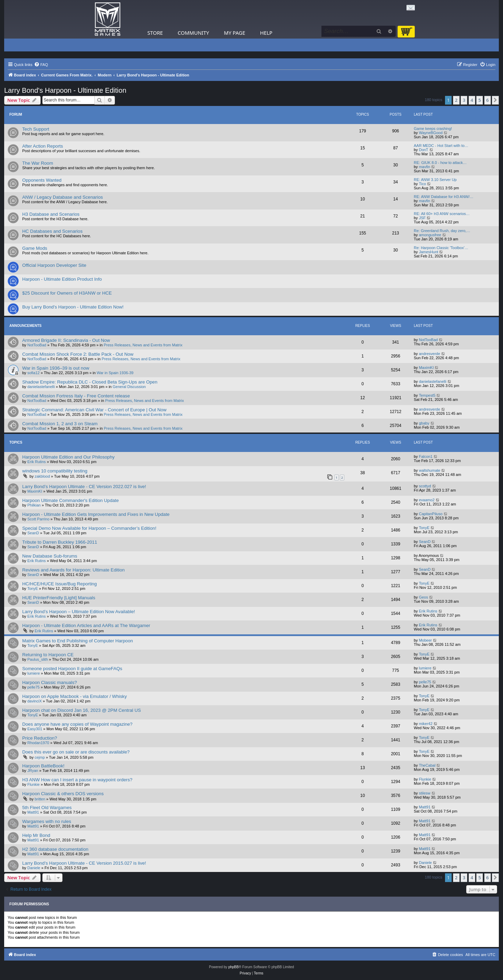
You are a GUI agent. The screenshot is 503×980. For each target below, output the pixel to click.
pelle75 (33, 687)
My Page (235, 33)
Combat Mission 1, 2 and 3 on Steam (60, 424)
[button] (495, 100)
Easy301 (35, 729)
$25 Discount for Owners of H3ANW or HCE (67, 293)
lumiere (34, 673)
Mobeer (425, 640)
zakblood (42, 476)
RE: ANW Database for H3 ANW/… (444, 197)
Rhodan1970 (38, 743)
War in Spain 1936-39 (115, 373)
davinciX (35, 701)
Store (155, 33)
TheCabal (427, 765)
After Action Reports (43, 146)
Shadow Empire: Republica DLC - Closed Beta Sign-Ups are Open (90, 382)
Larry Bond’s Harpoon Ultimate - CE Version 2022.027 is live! (84, 487)
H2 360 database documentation (55, 849)
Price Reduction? (40, 738)
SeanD (33, 533)
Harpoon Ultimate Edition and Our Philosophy (68, 457)
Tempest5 (427, 395)
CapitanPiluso (431, 514)
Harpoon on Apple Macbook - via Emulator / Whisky (74, 696)
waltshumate (430, 470)
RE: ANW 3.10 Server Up (435, 180)
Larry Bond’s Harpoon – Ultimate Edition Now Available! (79, 612)
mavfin (425, 167)
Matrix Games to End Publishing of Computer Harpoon (78, 641)
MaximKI (426, 368)
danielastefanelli (41, 387)
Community (193, 33)
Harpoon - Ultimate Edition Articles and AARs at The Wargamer (86, 625)
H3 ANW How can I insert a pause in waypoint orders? (77, 780)
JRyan (33, 771)
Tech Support (36, 129)
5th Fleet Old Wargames (47, 808)
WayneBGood (431, 133)
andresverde (430, 354)
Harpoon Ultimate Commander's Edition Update (70, 500)
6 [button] (488, 100)
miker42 (426, 724)
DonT (424, 150)
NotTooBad (37, 345)
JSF (422, 218)
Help (266, 33)
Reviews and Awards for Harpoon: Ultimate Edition (73, 570)
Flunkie (33, 784)
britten (40, 799)
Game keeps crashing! (433, 129)
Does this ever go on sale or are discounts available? (76, 752)
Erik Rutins (37, 462)
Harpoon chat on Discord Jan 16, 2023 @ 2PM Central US (82, 710)
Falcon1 (426, 456)
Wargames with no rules (47, 821)
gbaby (424, 423)
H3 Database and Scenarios (51, 214)
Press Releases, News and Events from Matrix (143, 345)
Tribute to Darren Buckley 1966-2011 (60, 542)
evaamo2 (427, 500)
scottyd (425, 486)
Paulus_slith (38, 659)
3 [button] (464, 100)
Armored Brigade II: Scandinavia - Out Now (66, 340)
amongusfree (430, 235)
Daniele (34, 868)
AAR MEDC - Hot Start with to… (441, 146)
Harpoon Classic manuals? (50, 682)
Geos (424, 597)
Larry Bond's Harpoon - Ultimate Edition (65, 90)
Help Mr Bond (36, 835)
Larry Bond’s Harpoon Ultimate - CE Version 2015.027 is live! (84, 863)
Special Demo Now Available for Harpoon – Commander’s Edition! (89, 528)
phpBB (234, 967)
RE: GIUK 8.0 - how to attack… (440, 163)
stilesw (425, 793)
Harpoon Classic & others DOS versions (63, 794)
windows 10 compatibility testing (55, 471)
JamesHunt (429, 252)
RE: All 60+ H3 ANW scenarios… (442, 214)
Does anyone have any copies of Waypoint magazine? (77, 724)
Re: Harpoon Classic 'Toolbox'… (441, 248)
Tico (422, 184)
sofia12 (33, 373)
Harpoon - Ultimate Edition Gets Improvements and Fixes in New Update (96, 514)
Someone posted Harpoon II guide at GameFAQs (72, 669)
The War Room (38, 163)
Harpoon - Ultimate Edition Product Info (62, 279)
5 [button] (480, 100)
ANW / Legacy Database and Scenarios (62, 197)
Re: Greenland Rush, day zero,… (442, 231)
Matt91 (33, 812)
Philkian (34, 505)
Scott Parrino (39, 519)
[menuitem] (41, 65)
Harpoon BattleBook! (43, 766)
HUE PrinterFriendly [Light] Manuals (59, 598)
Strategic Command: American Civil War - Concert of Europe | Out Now (94, 410)
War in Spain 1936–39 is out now (56, 368)
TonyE (424, 528)
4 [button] (472, 100)
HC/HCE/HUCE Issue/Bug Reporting (60, 584)
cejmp (40, 757)
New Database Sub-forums (50, 556)
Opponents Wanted (42, 180)
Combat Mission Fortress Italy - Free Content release (76, 396)
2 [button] (456, 100)
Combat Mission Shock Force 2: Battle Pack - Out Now (78, 354)
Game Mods (35, 248)
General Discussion (129, 387)
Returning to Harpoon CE (48, 655)
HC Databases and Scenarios (52, 231)
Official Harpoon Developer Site (54, 265)
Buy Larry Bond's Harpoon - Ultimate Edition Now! (73, 307)
